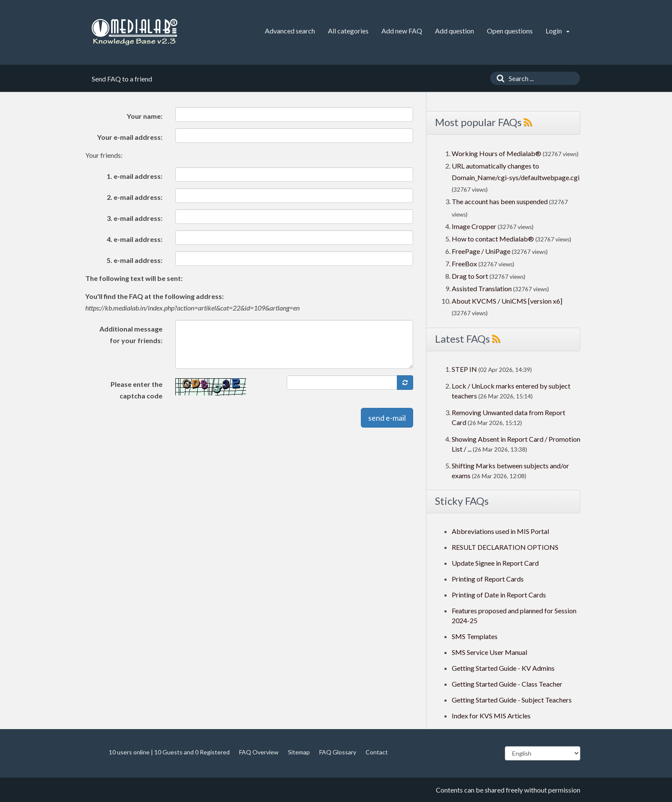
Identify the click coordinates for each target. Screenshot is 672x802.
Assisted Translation (482, 288)
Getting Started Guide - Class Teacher (507, 684)
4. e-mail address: (135, 239)
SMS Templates (475, 636)
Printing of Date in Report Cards (499, 595)
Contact (377, 752)
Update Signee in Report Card (495, 563)
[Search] (498, 78)
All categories (348, 31)
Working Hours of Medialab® (496, 153)
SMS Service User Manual (489, 652)
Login (558, 31)
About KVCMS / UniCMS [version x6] (507, 301)
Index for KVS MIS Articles (491, 716)
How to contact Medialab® (493, 239)
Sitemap (299, 752)
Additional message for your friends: (131, 335)
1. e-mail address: (135, 176)
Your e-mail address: (130, 137)
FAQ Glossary (338, 752)
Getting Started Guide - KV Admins (503, 668)
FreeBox (464, 264)
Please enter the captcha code (136, 390)
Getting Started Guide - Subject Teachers (512, 700)
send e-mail (387, 418)
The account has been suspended (500, 201)
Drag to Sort (470, 276)
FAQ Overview (259, 752)
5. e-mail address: (135, 260)
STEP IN (464, 369)
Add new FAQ (402, 31)
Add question (454, 31)
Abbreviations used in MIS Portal (500, 531)
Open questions (510, 31)
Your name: (145, 116)
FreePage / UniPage (481, 251)
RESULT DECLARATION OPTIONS (505, 547)
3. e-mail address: (135, 218)
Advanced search (290, 31)
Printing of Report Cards (488, 579)
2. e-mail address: (135, 197)
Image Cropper (474, 226)
